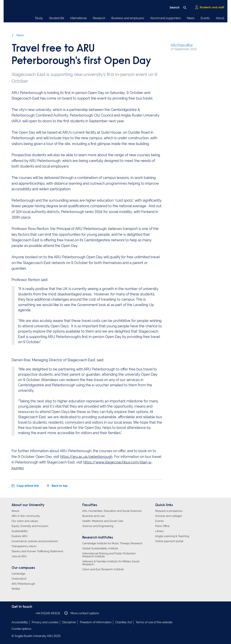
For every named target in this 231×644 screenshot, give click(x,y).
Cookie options (21, 629)
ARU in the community (26, 516)
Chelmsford (19, 579)
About (220, 18)
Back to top (57, 486)
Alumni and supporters (165, 18)
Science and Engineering (98, 526)
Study (39, 18)
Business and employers (128, 18)
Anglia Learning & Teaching (172, 536)
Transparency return (24, 546)
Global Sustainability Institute (100, 548)
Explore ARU (19, 536)
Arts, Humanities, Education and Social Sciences (112, 511)
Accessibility (20, 622)
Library (159, 531)
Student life (57, 18)
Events (205, 18)
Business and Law (93, 516)
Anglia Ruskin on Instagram (19, 613)
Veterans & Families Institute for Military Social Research (111, 563)
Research (99, 18)
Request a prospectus (169, 511)
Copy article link (25, 486)
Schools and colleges (169, 516)
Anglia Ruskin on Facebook (14, 613)
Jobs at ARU (19, 556)
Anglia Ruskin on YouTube (30, 613)
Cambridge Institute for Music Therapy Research (112, 543)
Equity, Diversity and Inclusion (30, 526)
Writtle (16, 589)
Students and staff (210, 7)
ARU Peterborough (23, 584)
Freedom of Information (96, 622)
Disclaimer (69, 622)
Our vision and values (25, 521)
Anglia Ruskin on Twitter (25, 613)
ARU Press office (182, 45)
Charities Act (124, 622)
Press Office (162, 526)
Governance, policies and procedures (35, 541)
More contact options (82, 613)
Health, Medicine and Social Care (103, 521)
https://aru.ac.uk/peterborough (86, 457)
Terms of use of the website (154, 622)
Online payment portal (169, 541)
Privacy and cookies (45, 622)
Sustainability (20, 531)
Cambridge (18, 574)
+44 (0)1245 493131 (48, 613)
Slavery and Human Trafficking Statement (37, 551)
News (191, 18)
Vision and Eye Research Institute (103, 569)
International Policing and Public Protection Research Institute (109, 555)
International (78, 18)
